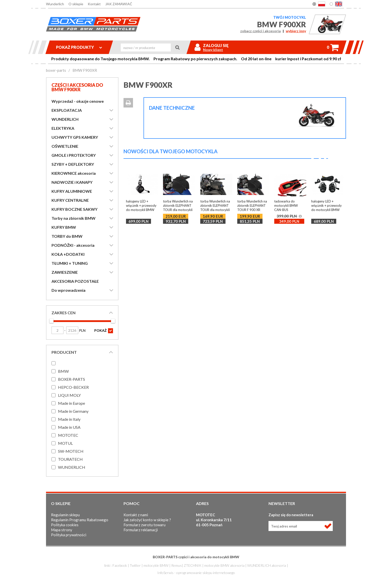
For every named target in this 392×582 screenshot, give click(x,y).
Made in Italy (69, 419)
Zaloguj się (216, 45)
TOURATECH (70, 459)
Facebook (120, 565)
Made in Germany (73, 411)
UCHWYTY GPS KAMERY (75, 137)
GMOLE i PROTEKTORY (74, 155)
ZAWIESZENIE (65, 272)
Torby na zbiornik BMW (73, 218)
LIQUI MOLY (69, 395)
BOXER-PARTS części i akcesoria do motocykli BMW (196, 557)
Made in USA (69, 427)
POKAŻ (104, 331)
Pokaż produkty (79, 47)
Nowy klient (213, 50)
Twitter (135, 565)
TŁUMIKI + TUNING (70, 263)
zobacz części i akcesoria (260, 31)
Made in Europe (71, 403)
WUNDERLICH (65, 119)
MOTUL (65, 443)
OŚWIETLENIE (65, 146)
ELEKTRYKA (63, 128)
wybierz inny (296, 31)
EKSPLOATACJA (67, 110)
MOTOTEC (68, 435)
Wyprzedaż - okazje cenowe (78, 101)
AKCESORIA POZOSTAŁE (75, 281)
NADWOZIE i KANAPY (72, 182)
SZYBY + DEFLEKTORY (73, 164)
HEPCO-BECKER (73, 387)
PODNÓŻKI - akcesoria (73, 245)
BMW (63, 371)
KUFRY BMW (64, 227)
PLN (76, 330)
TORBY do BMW (67, 236)
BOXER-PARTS (71, 379)
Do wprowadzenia (68, 290)
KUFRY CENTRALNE (70, 200)
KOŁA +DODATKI (68, 254)
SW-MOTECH (71, 451)
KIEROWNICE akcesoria (74, 173)
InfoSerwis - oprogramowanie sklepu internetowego (196, 573)
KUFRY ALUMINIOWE (72, 191)
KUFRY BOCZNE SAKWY (74, 209)
